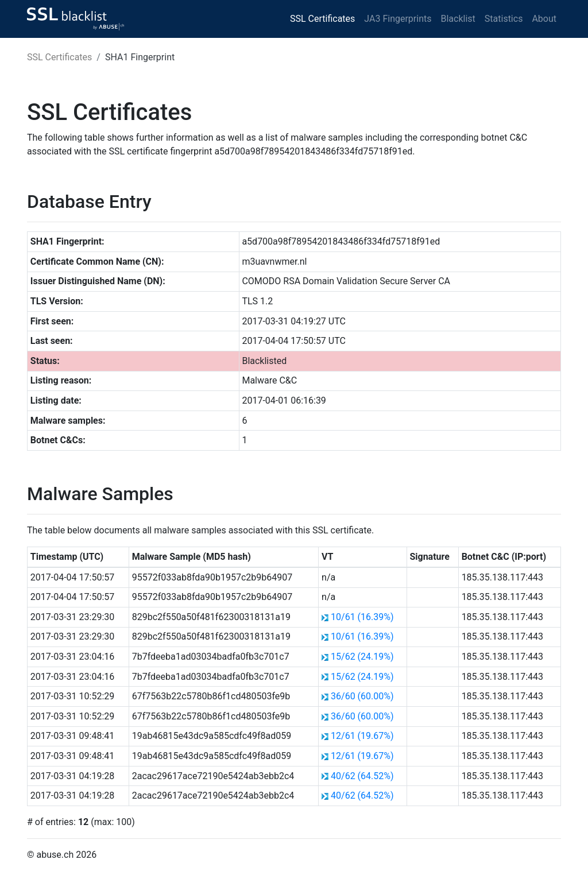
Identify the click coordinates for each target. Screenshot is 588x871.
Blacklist (458, 19)
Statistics (504, 19)
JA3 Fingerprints (398, 19)
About (544, 19)
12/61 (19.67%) (362, 736)
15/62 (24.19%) (362, 657)
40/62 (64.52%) (362, 776)
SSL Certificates (322, 19)
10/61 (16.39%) (362, 617)
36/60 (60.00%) (362, 696)
